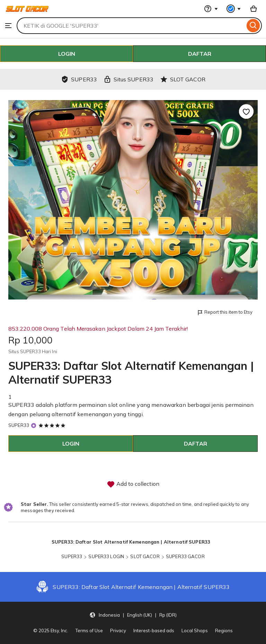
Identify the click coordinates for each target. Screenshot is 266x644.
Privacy (118, 630)
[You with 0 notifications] (234, 9)
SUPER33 (19, 425)
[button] (133, 615)
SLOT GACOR (145, 556)
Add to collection (133, 484)
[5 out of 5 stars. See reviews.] (53, 425)
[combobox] (131, 26)
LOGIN (67, 54)
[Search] (253, 26)
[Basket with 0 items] (254, 9)
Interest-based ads (154, 630)
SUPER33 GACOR (185, 556)
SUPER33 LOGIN (106, 556)
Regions (224, 630)
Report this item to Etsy (225, 312)
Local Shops (195, 630)
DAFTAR (200, 54)
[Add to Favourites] (246, 111)
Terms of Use (89, 630)
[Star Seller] (34, 425)
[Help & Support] (211, 9)
